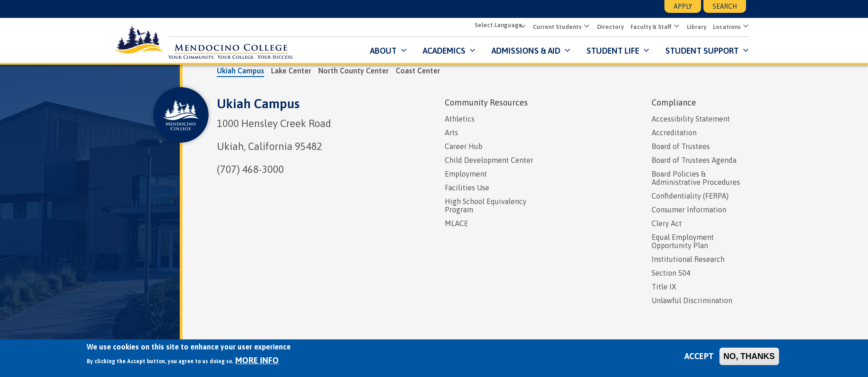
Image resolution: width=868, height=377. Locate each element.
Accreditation (674, 132)
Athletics (460, 118)
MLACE (456, 223)
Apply (683, 6)
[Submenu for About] (400, 50)
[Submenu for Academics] (468, 50)
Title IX (664, 286)
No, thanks (749, 356)
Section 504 (671, 272)
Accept (699, 356)
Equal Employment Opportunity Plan (683, 241)
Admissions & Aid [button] (523, 50)
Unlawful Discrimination (692, 300)
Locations (724, 27)
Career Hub (464, 146)
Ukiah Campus (258, 103)
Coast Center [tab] (418, 70)
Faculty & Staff (648, 27)
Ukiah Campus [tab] (240, 70)
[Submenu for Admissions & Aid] (563, 50)
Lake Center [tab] (291, 70)
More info (257, 360)
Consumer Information (689, 209)
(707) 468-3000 (250, 169)
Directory (607, 27)
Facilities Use (467, 187)
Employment (466, 173)
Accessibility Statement (691, 118)
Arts (451, 132)
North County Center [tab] (354, 70)
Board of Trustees (681, 146)
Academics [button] (441, 50)
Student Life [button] (610, 50)
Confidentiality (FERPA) (690, 195)
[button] (583, 27)
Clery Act (667, 223)
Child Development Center (489, 160)
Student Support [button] (700, 50)
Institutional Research (688, 259)
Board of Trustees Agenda (694, 160)
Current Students (554, 27)
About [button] (380, 50)
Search (725, 6)
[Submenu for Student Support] (742, 50)
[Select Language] (496, 26)
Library (693, 27)
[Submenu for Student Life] (642, 50)
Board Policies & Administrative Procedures (696, 177)
